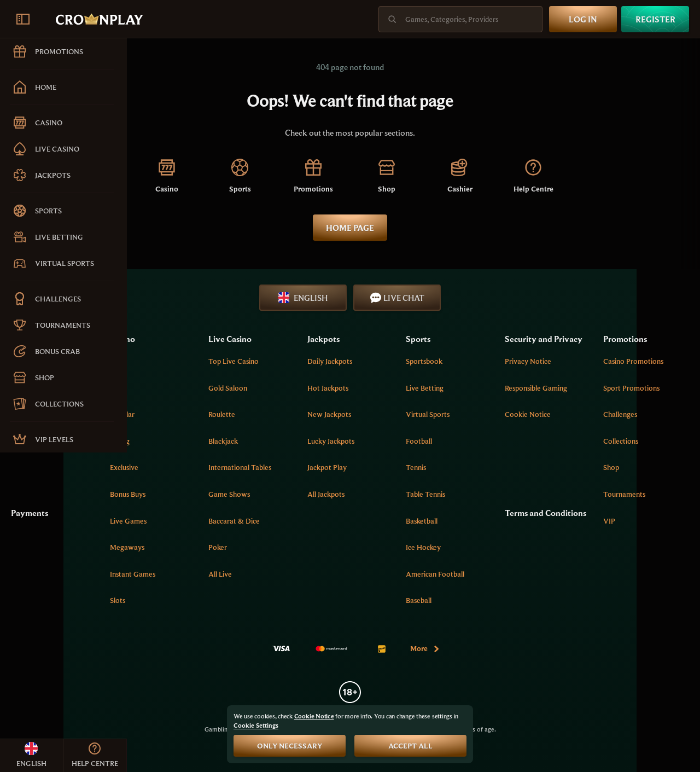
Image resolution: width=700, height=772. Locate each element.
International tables (331, 467)
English (366, 298)
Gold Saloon (319, 388)
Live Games (237, 521)
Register (655, 19)
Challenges (639, 414)
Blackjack (314, 441)
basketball (476, 521)
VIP (628, 521)
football (474, 441)
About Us (153, 361)
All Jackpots (398, 494)
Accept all (410, 746)
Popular (231, 414)
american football (490, 574)
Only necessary (290, 746)
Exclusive (232, 467)
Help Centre (157, 388)
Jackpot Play (399, 467)
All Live (311, 574)
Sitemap (151, 441)
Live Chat (461, 298)
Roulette (313, 414)
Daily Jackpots (402, 361)
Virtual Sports (482, 414)
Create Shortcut (163, 414)
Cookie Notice (564, 427)
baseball (473, 600)
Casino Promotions (652, 361)
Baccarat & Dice (325, 521)
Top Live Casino (324, 361)
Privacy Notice (564, 373)
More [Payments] (489, 648)
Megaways (235, 547)
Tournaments (643, 494)
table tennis (480, 494)
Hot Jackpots (400, 388)
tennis (471, 467)
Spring (228, 441)
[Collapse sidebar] (23, 19)
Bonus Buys (236, 494)
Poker (308, 547)
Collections (639, 441)
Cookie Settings (256, 725)
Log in (583, 19)
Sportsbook (479, 361)
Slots (226, 600)
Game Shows (320, 494)
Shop (630, 467)
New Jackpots (401, 414)
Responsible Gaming (572, 400)
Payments (156, 509)
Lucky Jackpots (403, 441)
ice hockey (478, 547)
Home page (413, 228)
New (226, 388)
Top (224, 361)
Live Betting (479, 388)
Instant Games (241, 574)
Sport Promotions (650, 388)
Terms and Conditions (561, 515)
